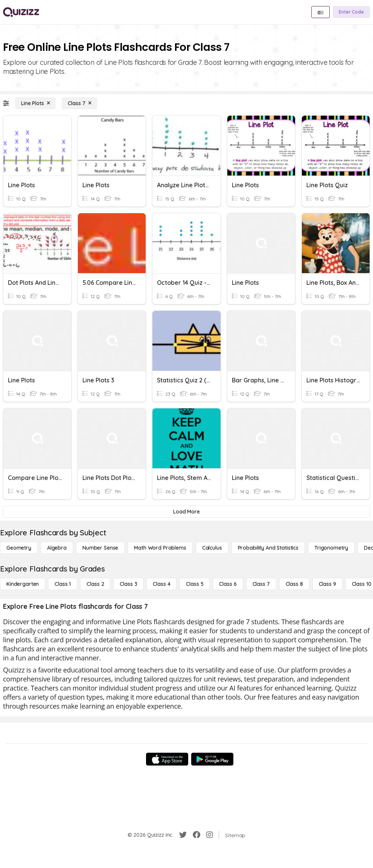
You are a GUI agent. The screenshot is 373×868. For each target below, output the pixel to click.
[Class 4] (161, 584)
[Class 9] (327, 584)
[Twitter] (183, 835)
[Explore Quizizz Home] (21, 12)
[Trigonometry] (331, 548)
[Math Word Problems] (160, 548)
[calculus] (212, 548)
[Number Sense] (100, 548)
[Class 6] (228, 584)
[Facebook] (196, 835)
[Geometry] (19, 548)
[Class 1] (63, 584)
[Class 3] (128, 584)
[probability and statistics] (268, 548)
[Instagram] (210, 835)
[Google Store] (212, 759)
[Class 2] (95, 584)
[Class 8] (294, 584)
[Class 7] (79, 103)
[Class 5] (195, 584)
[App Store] (167, 759)
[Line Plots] (35, 103)
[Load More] (186, 512)
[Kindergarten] (23, 584)
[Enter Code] (351, 12)
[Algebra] (57, 548)
